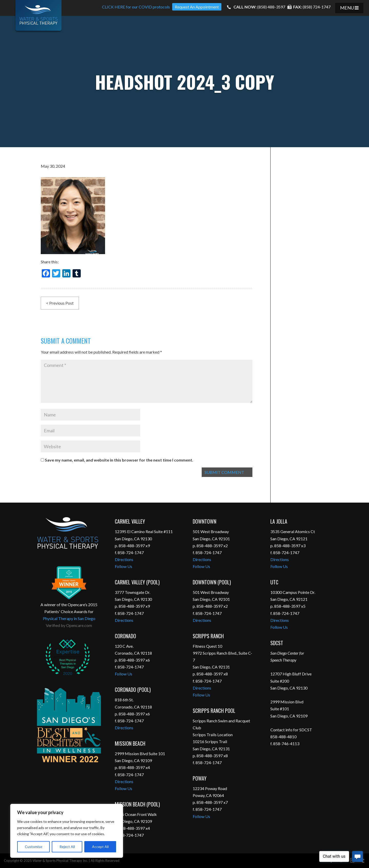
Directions (124, 559)
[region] (67, 831)
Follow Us (124, 566)
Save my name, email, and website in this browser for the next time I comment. (119, 460)
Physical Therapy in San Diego (69, 618)
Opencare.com (79, 625)
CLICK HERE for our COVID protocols (136, 7)
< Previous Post (60, 303)
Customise (34, 847)
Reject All (67, 847)
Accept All (100, 847)
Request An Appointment (197, 7)
